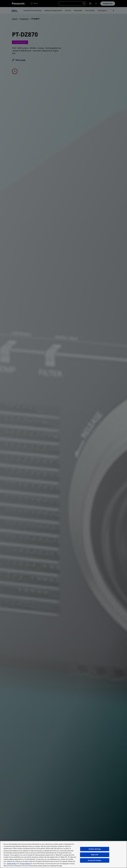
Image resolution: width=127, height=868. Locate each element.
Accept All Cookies (95, 860)
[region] (63, 854)
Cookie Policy (11, 864)
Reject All (95, 855)
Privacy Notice (25, 864)
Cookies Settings (95, 849)
